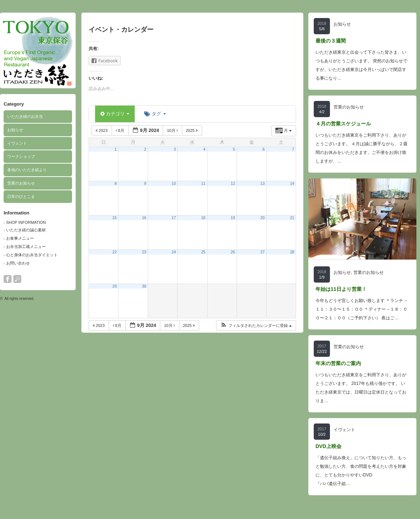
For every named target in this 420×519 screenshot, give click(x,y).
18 (203, 218)
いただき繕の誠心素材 (26, 230)
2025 (193, 130)
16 (144, 218)
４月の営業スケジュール (343, 124)
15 (115, 218)
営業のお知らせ (21, 183)
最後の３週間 (331, 41)
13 (263, 183)
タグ (155, 114)
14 (292, 183)
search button (17, 279)
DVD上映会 (329, 446)
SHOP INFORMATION (26, 222)
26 (233, 252)
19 (233, 218)
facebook (8, 279)
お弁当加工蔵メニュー (26, 247)
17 (174, 218)
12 (233, 183)
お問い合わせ (18, 263)
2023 (102, 130)
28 (292, 252)
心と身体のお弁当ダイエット (32, 255)
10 (174, 183)
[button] (256, 326)
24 (174, 252)
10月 (173, 130)
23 (144, 252)
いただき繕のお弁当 (25, 116)
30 (144, 286)
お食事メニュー (20, 238)
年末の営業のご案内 (338, 363)
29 (115, 286)
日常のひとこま (21, 196)
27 (263, 252)
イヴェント (17, 143)
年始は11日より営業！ (341, 289)
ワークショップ (21, 156)
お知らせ (15, 130)
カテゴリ (115, 114)
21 (292, 218)
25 (203, 252)
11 (203, 183)
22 (115, 252)
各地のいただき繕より (27, 170)
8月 (120, 130)
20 (263, 218)
